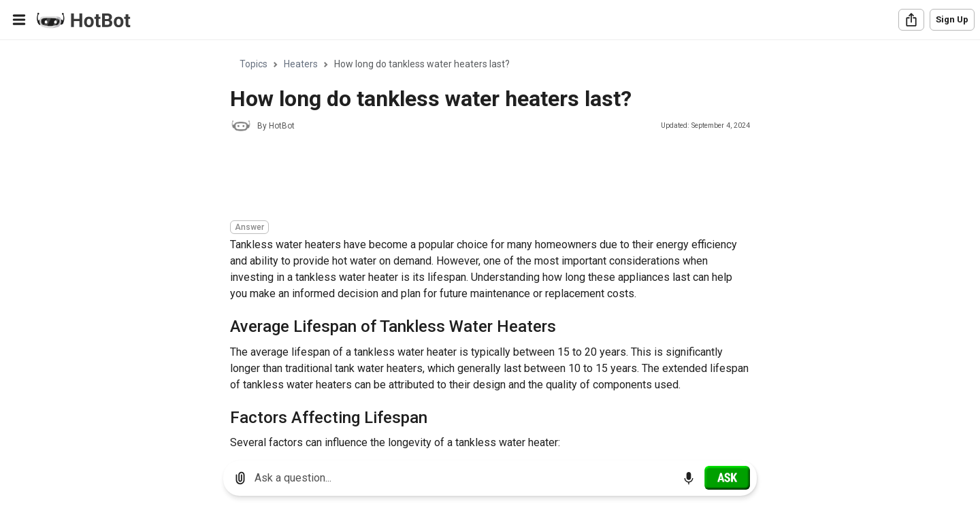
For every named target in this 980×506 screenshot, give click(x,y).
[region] (490, 245)
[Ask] (727, 477)
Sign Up (952, 19)
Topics (254, 64)
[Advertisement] (478, 178)
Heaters (301, 64)
